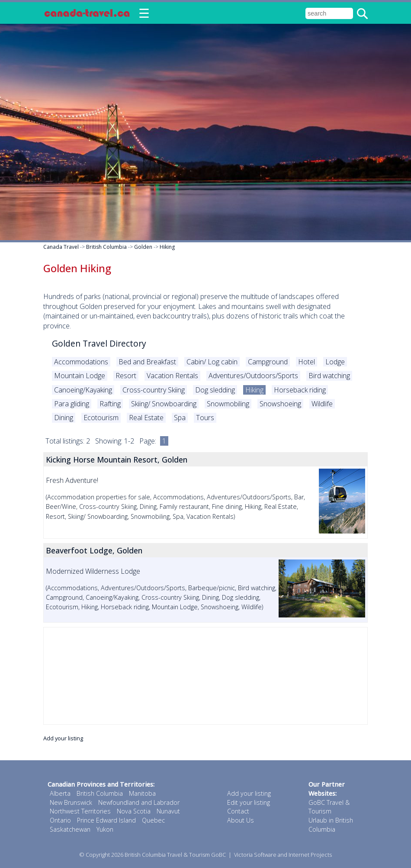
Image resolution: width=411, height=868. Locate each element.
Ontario (60, 820)
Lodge (335, 362)
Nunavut (168, 811)
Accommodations (81, 362)
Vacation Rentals (172, 376)
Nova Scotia (134, 811)
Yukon (105, 829)
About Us (241, 820)
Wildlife (322, 404)
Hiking (167, 247)
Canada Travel (61, 247)
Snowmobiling (228, 404)
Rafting (110, 404)
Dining (64, 418)
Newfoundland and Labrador (139, 802)
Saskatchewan (70, 829)
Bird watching (329, 376)
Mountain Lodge (80, 376)
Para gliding (72, 404)
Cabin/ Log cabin (212, 362)
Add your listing (63, 738)
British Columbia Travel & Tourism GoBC (175, 855)
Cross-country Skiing (154, 390)
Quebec (153, 820)
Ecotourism (101, 418)
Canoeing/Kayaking (83, 390)
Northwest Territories (80, 811)
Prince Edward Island (106, 820)
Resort (126, 376)
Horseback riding (300, 390)
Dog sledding (215, 390)
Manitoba (142, 793)
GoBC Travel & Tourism (329, 807)
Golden (143, 247)
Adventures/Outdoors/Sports (253, 376)
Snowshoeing (280, 404)
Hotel (307, 362)
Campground (268, 362)
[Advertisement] (205, 676)
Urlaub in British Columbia (331, 825)
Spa (180, 418)
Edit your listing (249, 802)
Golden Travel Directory (99, 343)
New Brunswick (71, 802)
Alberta (60, 793)
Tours (205, 418)
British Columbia (106, 247)
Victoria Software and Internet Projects (283, 855)
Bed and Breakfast (147, 362)
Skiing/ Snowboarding (164, 404)
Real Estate (146, 418)
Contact (238, 811)
